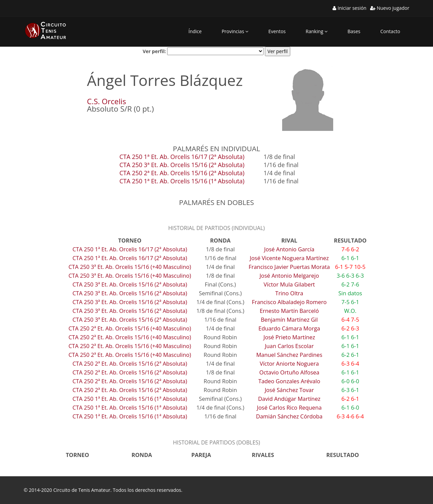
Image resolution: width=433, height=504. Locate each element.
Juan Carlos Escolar (289, 346)
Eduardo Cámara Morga (289, 328)
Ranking (317, 31)
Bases (354, 31)
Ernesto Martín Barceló (289, 311)
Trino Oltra (289, 293)
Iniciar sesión (349, 8)
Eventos (277, 31)
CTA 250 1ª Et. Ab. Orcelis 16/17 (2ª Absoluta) (182, 157)
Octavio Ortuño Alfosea (289, 372)
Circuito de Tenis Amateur (82, 490)
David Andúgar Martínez (289, 399)
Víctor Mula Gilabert (289, 284)
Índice (195, 31)
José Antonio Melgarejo (289, 276)
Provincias (235, 31)
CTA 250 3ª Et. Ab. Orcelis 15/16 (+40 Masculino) (130, 267)
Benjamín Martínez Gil (289, 319)
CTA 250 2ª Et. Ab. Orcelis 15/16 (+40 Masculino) (130, 328)
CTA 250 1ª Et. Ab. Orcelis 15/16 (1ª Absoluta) (182, 181)
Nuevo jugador (390, 8)
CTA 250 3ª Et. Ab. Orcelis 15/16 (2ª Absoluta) (182, 165)
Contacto (390, 31)
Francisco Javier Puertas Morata (289, 267)
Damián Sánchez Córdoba (289, 416)
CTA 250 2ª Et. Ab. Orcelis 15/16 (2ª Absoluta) (182, 173)
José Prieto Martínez (289, 337)
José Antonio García (289, 249)
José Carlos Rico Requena (289, 407)
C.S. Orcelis (107, 101)
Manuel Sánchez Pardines (289, 355)
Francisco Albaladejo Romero (289, 302)
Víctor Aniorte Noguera (289, 363)
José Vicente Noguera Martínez (289, 258)
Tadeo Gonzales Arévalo (289, 381)
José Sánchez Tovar (289, 390)
